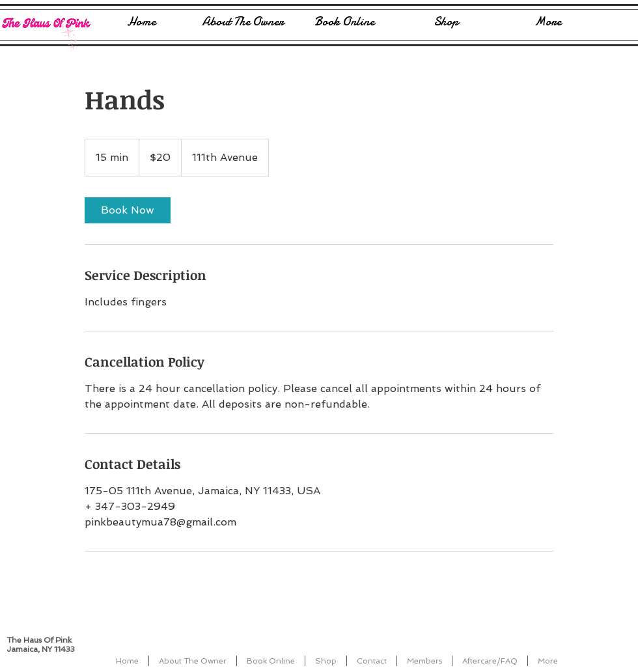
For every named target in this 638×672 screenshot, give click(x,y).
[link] (128, 210)
